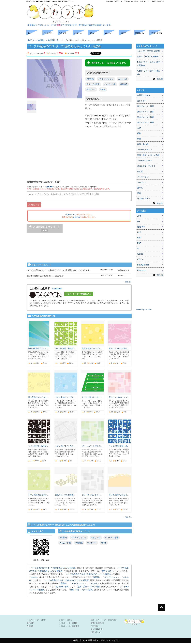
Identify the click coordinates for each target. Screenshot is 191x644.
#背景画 (90, 79)
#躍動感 (124, 84)
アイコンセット (144, 177)
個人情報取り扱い (97, 630)
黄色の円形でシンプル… (92, 350)
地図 (139, 193)
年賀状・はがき (144, 95)
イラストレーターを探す (36, 621)
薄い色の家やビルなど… (119, 496)
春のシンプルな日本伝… (119, 350)
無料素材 (41, 40)
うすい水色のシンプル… (65, 399)
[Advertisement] (13, 72)
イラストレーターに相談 (68, 624)
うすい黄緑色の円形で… (38, 496)
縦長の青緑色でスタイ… (38, 350)
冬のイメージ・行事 (146, 122)
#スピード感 (110, 84)
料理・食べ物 (143, 144)
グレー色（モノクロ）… (92, 496)
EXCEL (140, 259)
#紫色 (103, 89)
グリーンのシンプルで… (92, 447)
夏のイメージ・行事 (146, 112)
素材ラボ (31, 40)
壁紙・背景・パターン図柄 (89, 588)
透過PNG (141, 227)
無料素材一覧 (53, 40)
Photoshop (142, 270)
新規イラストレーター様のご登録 (103, 621)
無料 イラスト (107, 572)
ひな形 (140, 171)
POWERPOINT (144, 265)
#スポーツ (91, 89)
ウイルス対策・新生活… (65, 350)
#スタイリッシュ (106, 79)
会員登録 (49, 187)
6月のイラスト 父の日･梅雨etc (149, 72)
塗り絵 (140, 188)
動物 (139, 139)
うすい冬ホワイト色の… (65, 447)
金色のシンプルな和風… (65, 496)
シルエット (142, 182)
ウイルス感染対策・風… (119, 447)
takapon (57, 290)
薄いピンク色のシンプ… (119, 399)
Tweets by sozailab (144, 309)
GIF (139, 221)
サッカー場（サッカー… (92, 399)
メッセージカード (145, 160)
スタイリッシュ (111, 578)
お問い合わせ (96, 634)
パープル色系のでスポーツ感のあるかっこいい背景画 (53, 569)
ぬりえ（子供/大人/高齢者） (149, 57)
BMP (139, 238)
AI (138, 249)
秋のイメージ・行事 (146, 117)
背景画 (96, 578)
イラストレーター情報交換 (69, 627)
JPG (139, 216)
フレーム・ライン (145, 150)
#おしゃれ (123, 79)
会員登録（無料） (113, 1)
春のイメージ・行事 (146, 106)
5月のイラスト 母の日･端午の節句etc (149, 64)
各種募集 (30, 627)
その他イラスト (144, 199)
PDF (139, 243)
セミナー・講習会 (66, 621)
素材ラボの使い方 (158, 1)
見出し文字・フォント (146, 166)
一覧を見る (128, 283)
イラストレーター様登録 (130, 1)
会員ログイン (145, 1)
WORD (140, 254)
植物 (139, 133)
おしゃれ (94, 585)
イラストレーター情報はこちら (79, 295)
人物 (139, 128)
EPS (139, 232)
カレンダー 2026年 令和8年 (149, 51)
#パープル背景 (93, 84)
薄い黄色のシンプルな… (38, 399)
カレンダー (142, 101)
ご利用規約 (95, 627)
